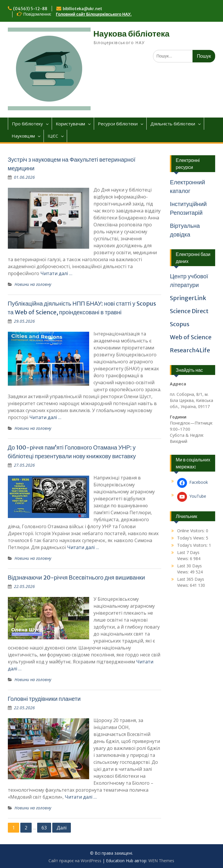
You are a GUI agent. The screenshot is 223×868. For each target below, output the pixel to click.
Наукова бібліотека (132, 34)
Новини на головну (33, 284)
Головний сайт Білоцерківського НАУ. (94, 14)
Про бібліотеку (27, 124)
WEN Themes (161, 861)
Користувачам (70, 124)
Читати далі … (56, 273)
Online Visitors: (191, 531)
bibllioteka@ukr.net (82, 9)
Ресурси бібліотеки (118, 124)
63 (44, 828)
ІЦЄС (53, 136)
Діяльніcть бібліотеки (173, 124)
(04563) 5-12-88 (30, 9)
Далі (62, 828)
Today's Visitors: (193, 545)
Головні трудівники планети (44, 699)
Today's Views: (191, 538)
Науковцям (23, 136)
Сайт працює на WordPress (75, 861)
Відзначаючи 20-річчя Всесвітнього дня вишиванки (77, 577)
